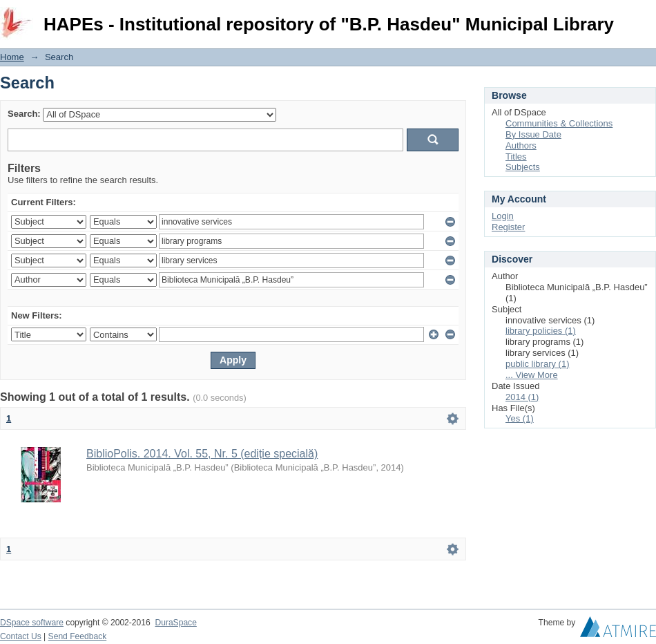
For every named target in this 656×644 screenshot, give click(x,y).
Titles (516, 157)
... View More (532, 375)
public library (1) (537, 364)
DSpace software (32, 623)
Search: (24, 114)
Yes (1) (520, 418)
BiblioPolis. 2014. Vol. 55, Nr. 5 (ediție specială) (202, 454)
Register (508, 227)
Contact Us (21, 636)
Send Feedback (78, 636)
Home (12, 57)
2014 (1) (522, 397)
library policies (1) (541, 331)
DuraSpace (175, 623)
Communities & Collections (559, 123)
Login (645, 17)
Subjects (523, 167)
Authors (521, 145)
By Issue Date (533, 134)
